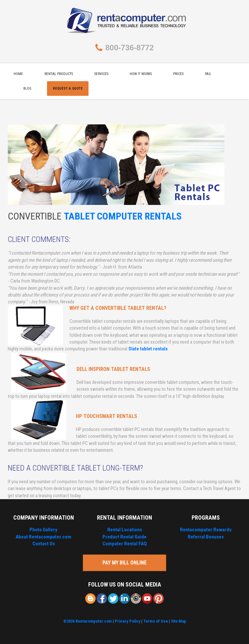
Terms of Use (156, 621)
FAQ (208, 74)
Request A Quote (68, 88)
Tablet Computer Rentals (123, 216)
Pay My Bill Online (124, 563)
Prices (178, 74)
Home (18, 74)
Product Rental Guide (124, 537)
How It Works (141, 74)
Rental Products (59, 74)
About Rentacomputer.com (43, 537)
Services (101, 74)
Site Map (178, 621)
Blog (27, 88)
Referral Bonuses (206, 537)
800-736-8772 (130, 48)
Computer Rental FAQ (125, 544)
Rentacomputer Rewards (206, 530)
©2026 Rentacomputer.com (88, 621)
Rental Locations (125, 530)
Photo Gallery (43, 530)
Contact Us (44, 544)
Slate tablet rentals (148, 349)
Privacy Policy (128, 621)
